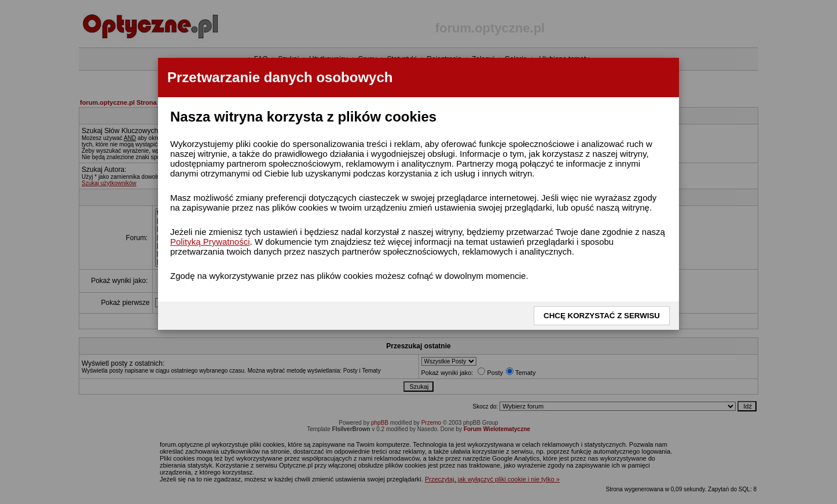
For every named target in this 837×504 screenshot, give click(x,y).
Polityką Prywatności (210, 242)
